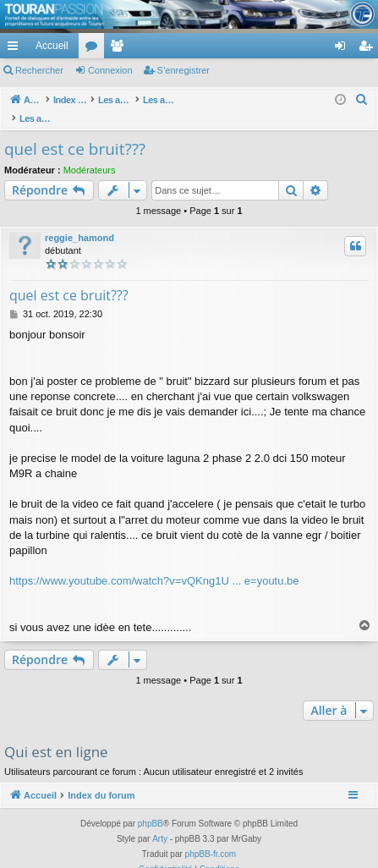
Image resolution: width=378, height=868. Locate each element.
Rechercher (39, 70)
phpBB (151, 806)
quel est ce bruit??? (75, 131)
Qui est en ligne (56, 734)
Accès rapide (16, 49)
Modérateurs (90, 152)
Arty (160, 821)
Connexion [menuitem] (344, 49)
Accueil (52, 46)
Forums (95, 49)
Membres (120, 49)
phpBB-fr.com (211, 836)
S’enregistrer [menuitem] (369, 49)
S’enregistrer (184, 70)
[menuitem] (281, 46)
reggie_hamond (79, 220)
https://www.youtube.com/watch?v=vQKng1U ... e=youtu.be (154, 563)
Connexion (110, 70)
